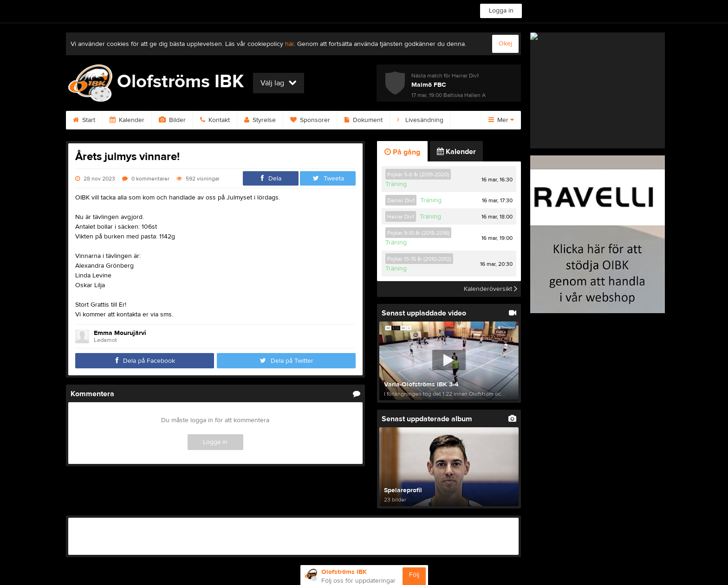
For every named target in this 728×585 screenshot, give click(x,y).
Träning (396, 184)
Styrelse (260, 120)
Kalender (127, 120)
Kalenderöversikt (491, 289)
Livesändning (420, 120)
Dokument (364, 120)
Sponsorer (310, 120)
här (289, 44)
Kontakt (215, 120)
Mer (501, 120)
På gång (402, 152)
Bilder (172, 120)
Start (84, 120)
